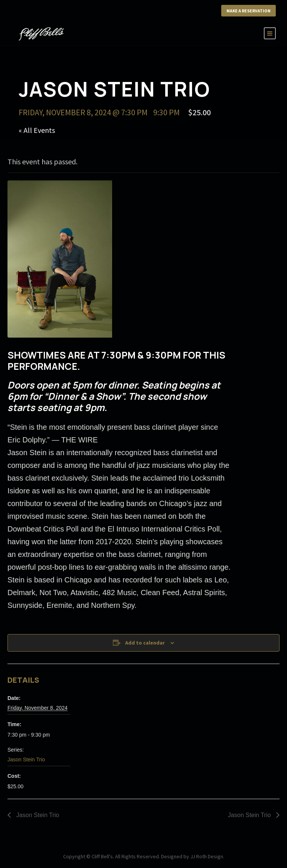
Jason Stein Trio (26, 759)
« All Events (37, 130)
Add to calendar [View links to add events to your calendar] (145, 643)
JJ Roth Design (207, 856)
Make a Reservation (249, 11)
